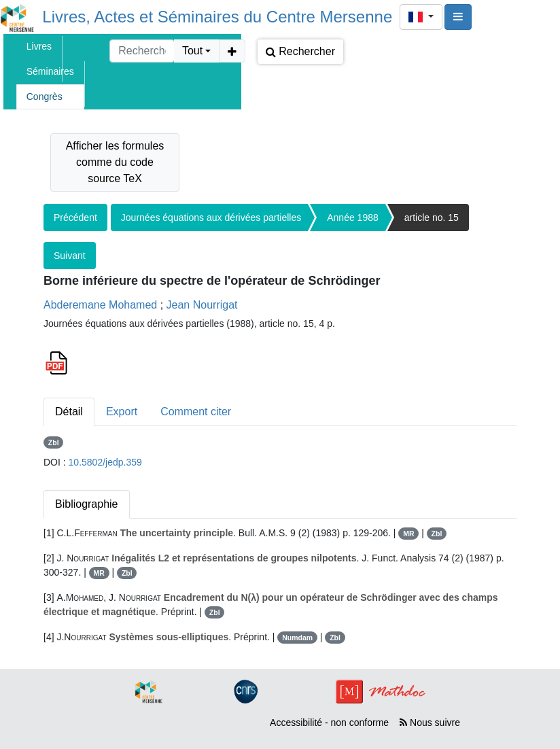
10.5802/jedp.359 (105, 462)
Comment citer (196, 412)
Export (122, 412)
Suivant (70, 256)
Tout (192, 51)
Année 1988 (353, 217)
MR (408, 534)
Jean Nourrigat (202, 305)
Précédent (75, 217)
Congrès (45, 97)
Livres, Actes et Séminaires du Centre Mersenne (217, 17)
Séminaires (50, 71)
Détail (69, 412)
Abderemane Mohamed (100, 305)
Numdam (297, 638)
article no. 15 (432, 217)
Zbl (54, 442)
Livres (39, 46)
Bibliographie (87, 504)
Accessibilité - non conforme (329, 722)
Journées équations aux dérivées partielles (211, 217)
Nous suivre (430, 722)
